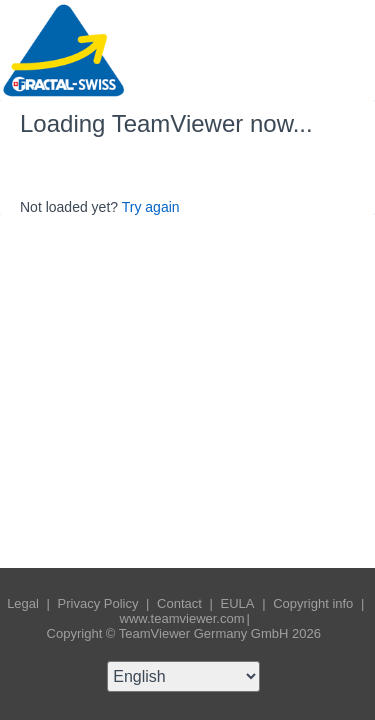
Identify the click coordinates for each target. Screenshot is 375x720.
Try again (151, 207)
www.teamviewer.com (182, 618)
